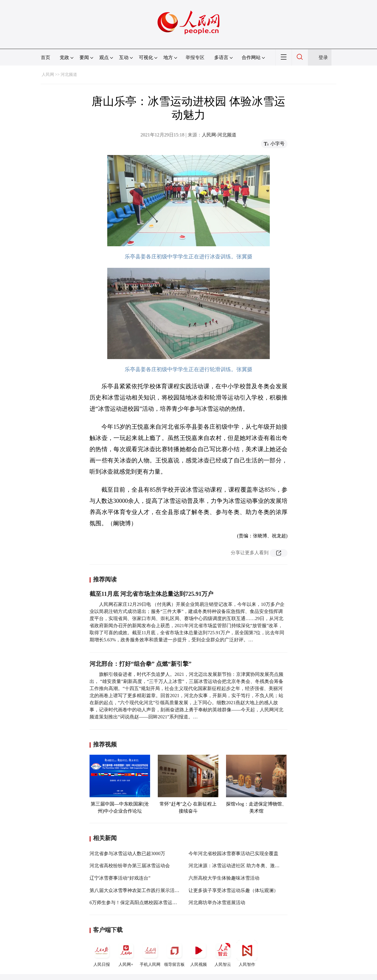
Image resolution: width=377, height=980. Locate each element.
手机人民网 (150, 953)
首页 (45, 57)
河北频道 (69, 75)
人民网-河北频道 (219, 135)
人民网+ (126, 953)
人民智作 (247, 953)
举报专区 (195, 57)
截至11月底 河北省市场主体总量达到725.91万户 (151, 594)
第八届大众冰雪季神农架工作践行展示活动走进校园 (144, 890)
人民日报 (102, 953)
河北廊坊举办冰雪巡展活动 (217, 902)
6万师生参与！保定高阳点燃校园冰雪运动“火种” (140, 902)
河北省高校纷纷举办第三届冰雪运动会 (130, 866)
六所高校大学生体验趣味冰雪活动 (224, 878)
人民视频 (199, 953)
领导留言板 (174, 953)
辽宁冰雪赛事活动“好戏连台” (120, 878)
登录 (323, 57)
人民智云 (223, 953)
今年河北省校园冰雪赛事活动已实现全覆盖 (233, 853)
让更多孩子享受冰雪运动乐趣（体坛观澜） (233, 890)
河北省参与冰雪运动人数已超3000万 (127, 853)
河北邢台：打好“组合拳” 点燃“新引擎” (140, 664)
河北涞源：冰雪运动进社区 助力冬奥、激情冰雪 (239, 866)
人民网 (48, 75)
